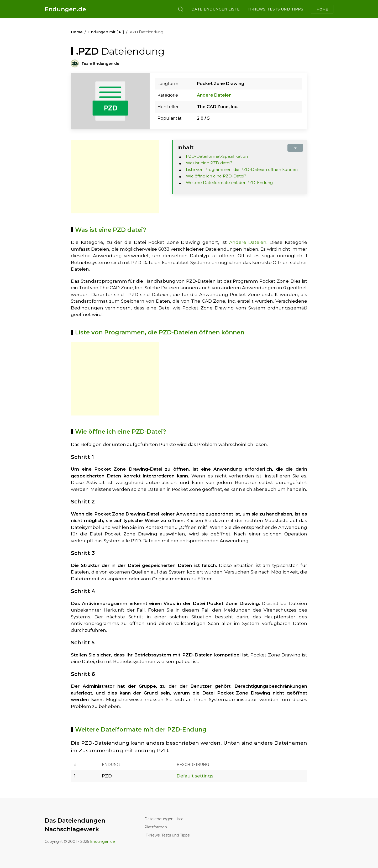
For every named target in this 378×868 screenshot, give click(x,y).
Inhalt (185, 148)
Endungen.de (65, 9)
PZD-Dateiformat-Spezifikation (217, 156)
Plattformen (156, 827)
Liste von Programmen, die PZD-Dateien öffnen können (242, 169)
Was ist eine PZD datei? (209, 163)
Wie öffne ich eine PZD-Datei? (216, 176)
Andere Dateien (214, 95)
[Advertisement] (115, 177)
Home (322, 9)
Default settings (195, 776)
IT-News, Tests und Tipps (275, 9)
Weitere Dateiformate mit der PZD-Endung (229, 183)
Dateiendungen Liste (216, 9)
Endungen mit (106, 32)
